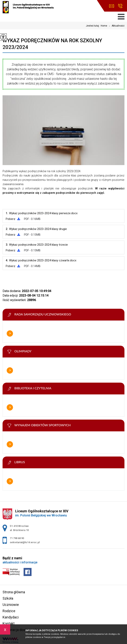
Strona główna (14, 592)
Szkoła (8, 598)
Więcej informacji (10, 333)
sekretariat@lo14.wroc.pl (112, 6)
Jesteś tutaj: (93, 26)
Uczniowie (11, 605)
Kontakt (9, 623)
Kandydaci (11, 617)
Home (104, 26)
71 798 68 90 (120, 6)
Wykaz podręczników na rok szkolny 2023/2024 (52, 44)
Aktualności (116, 26)
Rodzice (9, 611)
